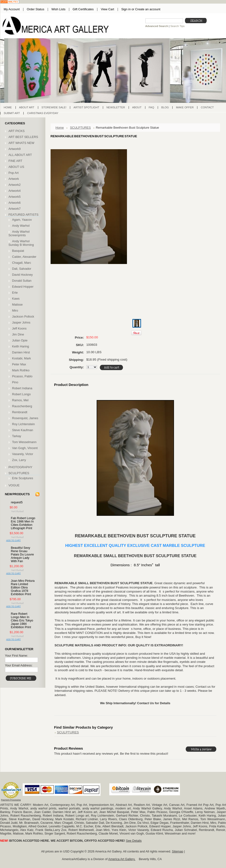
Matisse (17, 305)
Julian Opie (20, 340)
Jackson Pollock (23, 316)
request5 (17, 502)
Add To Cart (13, 540)
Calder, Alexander (24, 257)
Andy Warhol (21, 226)
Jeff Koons (19, 328)
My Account (12, 9)
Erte (15, 293)
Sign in (126, 9)
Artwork (14, 179)
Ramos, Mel (20, 400)
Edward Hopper (23, 287)
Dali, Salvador (22, 269)
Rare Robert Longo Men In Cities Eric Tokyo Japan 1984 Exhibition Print (22, 621)
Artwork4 (15, 191)
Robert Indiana (22, 388)
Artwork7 (15, 209)
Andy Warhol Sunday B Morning (21, 243)
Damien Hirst (21, 352)
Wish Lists (58, 9)
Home (60, 128)
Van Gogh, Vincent (25, 448)
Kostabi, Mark (22, 358)
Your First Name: (16, 656)
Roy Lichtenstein (24, 424)
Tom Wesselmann (24, 442)
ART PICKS (17, 131)
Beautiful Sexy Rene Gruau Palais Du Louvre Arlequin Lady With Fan (22, 555)
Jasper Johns (21, 322)
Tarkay (17, 436)
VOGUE (14, 485)
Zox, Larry (19, 460)
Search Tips (177, 26)
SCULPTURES (19, 473)
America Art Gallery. (122, 859)
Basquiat (18, 251)
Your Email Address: (19, 665)
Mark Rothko (21, 370)
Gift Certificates (83, 9)
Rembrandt (20, 412)
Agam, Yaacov (22, 220)
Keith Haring (21, 346)
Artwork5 (15, 197)
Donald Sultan (22, 281)
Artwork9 (15, 149)
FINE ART (16, 161)
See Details (134, 841)
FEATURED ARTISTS (24, 215)
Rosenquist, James (25, 418)
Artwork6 (15, 203)
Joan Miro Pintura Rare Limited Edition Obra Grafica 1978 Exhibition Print (23, 588)
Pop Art (14, 173)
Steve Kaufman (23, 430)
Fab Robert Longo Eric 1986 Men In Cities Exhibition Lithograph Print (23, 523)
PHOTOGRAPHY (21, 467)
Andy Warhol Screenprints (19, 233)
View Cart (107, 9)
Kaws (16, 299)
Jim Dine (18, 334)
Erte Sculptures (23, 478)
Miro (15, 310)
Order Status (35, 9)
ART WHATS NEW (21, 143)
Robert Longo (21, 394)
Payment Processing (11, 800)
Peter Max (19, 364)
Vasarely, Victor (23, 454)
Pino (15, 382)
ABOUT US (16, 167)
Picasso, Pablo (22, 376)
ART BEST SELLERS (23, 137)
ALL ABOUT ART (20, 155)
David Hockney (23, 275)
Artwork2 (15, 185)
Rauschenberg (22, 406)
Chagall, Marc (22, 263)
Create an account (148, 9)
